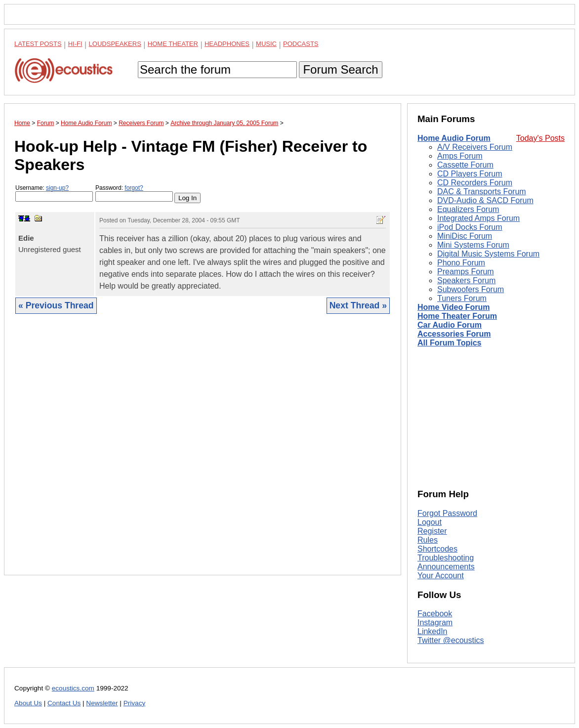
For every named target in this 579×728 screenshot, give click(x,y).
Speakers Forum (466, 280)
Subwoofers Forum (471, 289)
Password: (134, 193)
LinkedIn (433, 631)
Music (266, 44)
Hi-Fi (75, 44)
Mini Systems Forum (473, 245)
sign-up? (57, 188)
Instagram (435, 622)
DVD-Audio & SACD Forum (485, 200)
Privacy (135, 703)
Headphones (227, 44)
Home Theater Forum (457, 316)
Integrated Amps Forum (478, 218)
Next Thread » (358, 305)
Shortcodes (437, 549)
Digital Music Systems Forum (488, 254)
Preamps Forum (466, 272)
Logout (430, 522)
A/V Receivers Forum (475, 147)
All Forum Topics (449, 343)
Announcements (446, 567)
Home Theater (173, 44)
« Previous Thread (56, 305)
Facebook (435, 614)
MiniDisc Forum (465, 236)
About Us (28, 703)
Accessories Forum (454, 334)
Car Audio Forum (450, 325)
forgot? (134, 188)
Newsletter (102, 703)
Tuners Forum (462, 298)
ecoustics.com (73, 688)
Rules (428, 540)
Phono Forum (461, 263)
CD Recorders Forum (475, 183)
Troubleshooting (446, 558)
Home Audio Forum (454, 138)
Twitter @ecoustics (451, 640)
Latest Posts (38, 44)
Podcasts (301, 44)
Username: (54, 193)
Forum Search (340, 69)
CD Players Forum (470, 174)
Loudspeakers (115, 44)
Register (432, 531)
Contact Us (64, 703)
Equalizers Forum (468, 209)
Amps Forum (460, 156)
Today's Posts (540, 138)
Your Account (441, 576)
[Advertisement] (203, 452)
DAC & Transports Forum (482, 192)
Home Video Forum (454, 307)
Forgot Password (447, 513)
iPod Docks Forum (470, 227)
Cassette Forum (465, 165)
